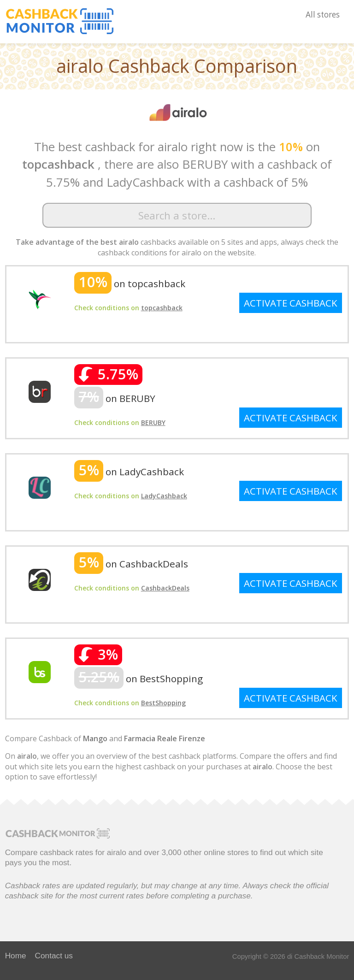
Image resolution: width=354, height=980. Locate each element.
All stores (323, 15)
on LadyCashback (129, 472)
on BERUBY (115, 398)
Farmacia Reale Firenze (165, 738)
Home (16, 956)
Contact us (54, 956)
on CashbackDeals (131, 564)
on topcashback (130, 283)
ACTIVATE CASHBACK (291, 303)
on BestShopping (139, 679)
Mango (95, 738)
